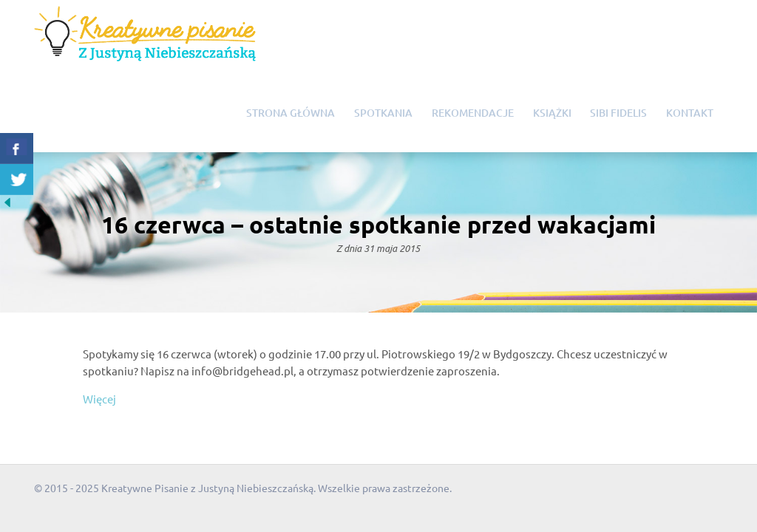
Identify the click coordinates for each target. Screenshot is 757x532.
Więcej (99, 399)
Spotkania (383, 113)
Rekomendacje (473, 113)
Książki (552, 113)
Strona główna (291, 113)
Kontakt (690, 113)
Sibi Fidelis (618, 113)
